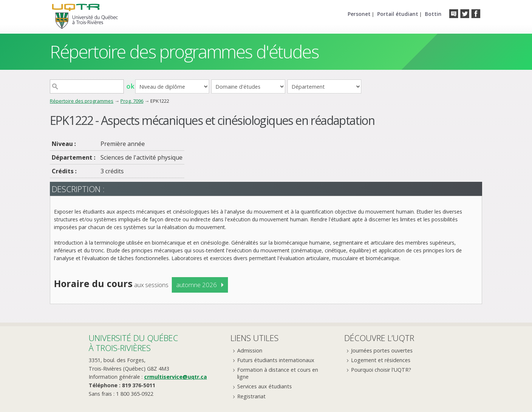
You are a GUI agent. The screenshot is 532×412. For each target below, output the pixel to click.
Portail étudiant (398, 14)
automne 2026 (197, 285)
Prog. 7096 (132, 101)
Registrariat (251, 396)
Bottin (433, 14)
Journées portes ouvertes (382, 350)
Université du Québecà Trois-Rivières (133, 343)
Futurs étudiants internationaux (276, 360)
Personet (359, 14)
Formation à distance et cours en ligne (278, 373)
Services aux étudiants (265, 386)
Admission (250, 350)
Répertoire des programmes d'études (184, 52)
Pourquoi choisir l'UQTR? (381, 370)
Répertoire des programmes (82, 101)
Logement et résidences (381, 360)
